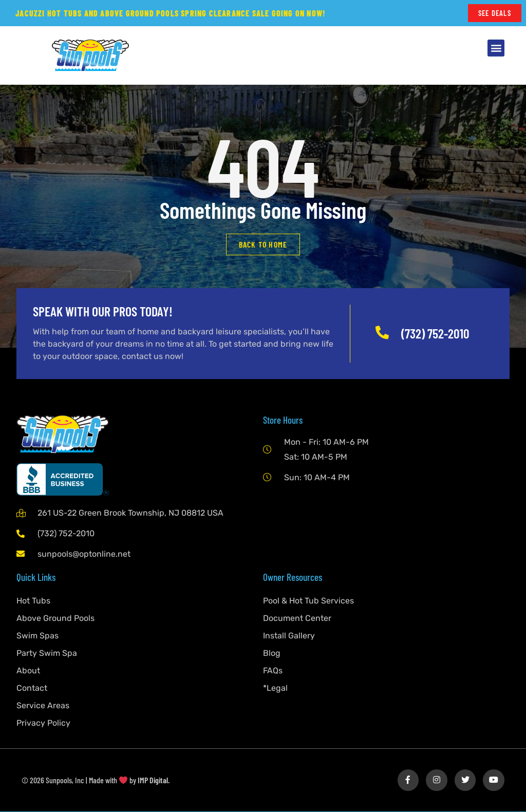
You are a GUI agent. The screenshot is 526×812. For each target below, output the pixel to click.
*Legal (275, 688)
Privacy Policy (43, 723)
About (28, 671)
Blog (272, 654)
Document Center (297, 619)
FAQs (273, 671)
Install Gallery (289, 636)
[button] (496, 49)
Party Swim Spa (47, 654)
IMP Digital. (154, 780)
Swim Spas (37, 636)
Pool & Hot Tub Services (308, 601)
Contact (32, 688)
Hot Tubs (33, 601)
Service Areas (43, 706)
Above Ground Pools (55, 619)
